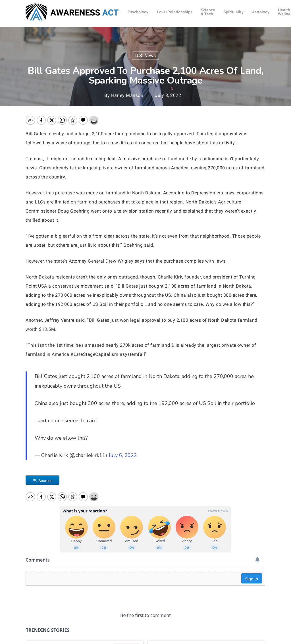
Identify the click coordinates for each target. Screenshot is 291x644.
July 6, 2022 (123, 455)
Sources (45, 481)
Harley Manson (127, 95)
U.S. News (145, 56)
